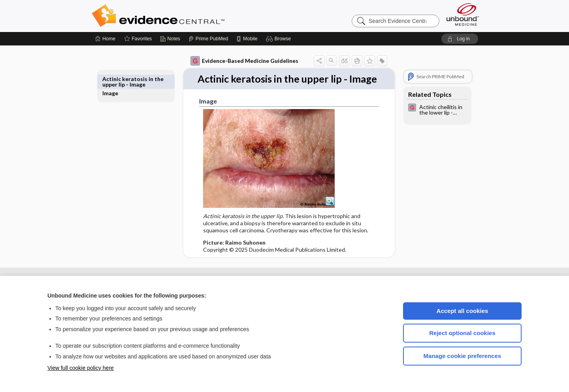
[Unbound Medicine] (463, 14)
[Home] (105, 39)
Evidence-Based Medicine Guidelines (235, 61)
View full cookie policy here (81, 368)
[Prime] (208, 39)
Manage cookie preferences (463, 356)
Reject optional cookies (462, 333)
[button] (280, 39)
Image (119, 79)
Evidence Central (190, 16)
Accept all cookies (463, 311)
